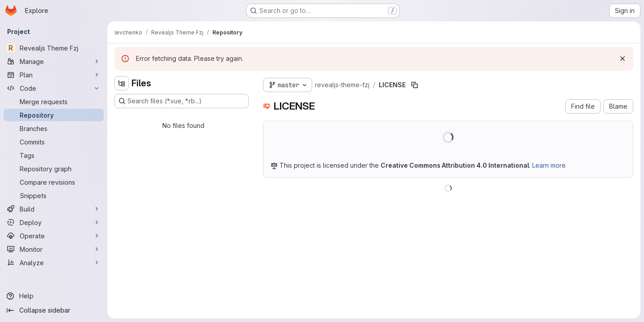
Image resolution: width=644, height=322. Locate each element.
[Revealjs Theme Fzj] (54, 48)
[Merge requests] (54, 102)
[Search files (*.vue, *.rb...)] (182, 101)
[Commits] (54, 142)
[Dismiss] (623, 59)
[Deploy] (54, 222)
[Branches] (54, 128)
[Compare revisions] (54, 182)
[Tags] (54, 155)
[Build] (54, 209)
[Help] (54, 296)
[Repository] (54, 115)
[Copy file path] (415, 85)
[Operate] (54, 236)
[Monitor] (54, 249)
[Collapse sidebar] (54, 310)
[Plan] (54, 75)
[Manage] (54, 61)
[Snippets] (54, 195)
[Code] (54, 88)
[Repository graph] (54, 169)
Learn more (549, 165)
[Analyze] (54, 263)
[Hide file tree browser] (122, 83)
